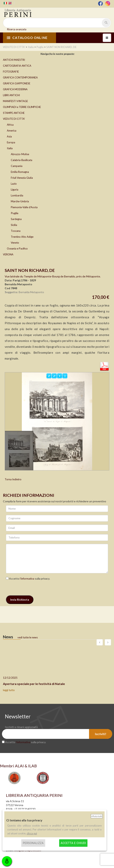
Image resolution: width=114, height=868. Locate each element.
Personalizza (33, 843)
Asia (9, 136)
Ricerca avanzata (17, 29)
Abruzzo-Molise (20, 154)
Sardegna (16, 219)
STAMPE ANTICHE (14, 113)
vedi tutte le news (28, 637)
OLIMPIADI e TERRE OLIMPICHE (22, 107)
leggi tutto (9, 690)
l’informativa (27, 579)
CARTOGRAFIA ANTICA (17, 66)
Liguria (15, 190)
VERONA (8, 254)
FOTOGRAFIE (11, 72)
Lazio (14, 184)
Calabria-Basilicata (22, 160)
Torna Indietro (13, 479)
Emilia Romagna (20, 172)
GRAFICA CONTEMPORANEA (20, 77)
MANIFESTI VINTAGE (15, 101)
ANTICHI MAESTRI (14, 60)
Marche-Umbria (20, 201)
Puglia (15, 213)
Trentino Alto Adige (22, 237)
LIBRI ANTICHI (11, 95)
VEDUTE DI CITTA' (14, 119)
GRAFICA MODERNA (15, 89)
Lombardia (17, 195)
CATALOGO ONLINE (27, 38)
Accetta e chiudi (73, 843)
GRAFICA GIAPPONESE (17, 83)
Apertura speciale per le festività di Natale (34, 684)
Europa (11, 142)
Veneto (15, 243)
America (12, 131)
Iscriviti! (101, 734)
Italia (10, 148)
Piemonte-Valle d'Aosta (24, 207)
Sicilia (14, 225)
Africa (10, 125)
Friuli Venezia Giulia (22, 178)
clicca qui (32, 833)
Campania (17, 166)
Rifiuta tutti (97, 816)
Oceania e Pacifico (17, 249)
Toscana (16, 231)
